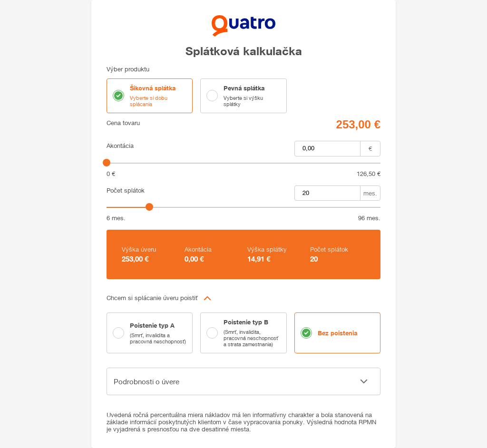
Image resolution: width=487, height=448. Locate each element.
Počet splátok (126, 190)
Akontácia (120, 146)
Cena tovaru (123, 123)
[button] (243, 298)
